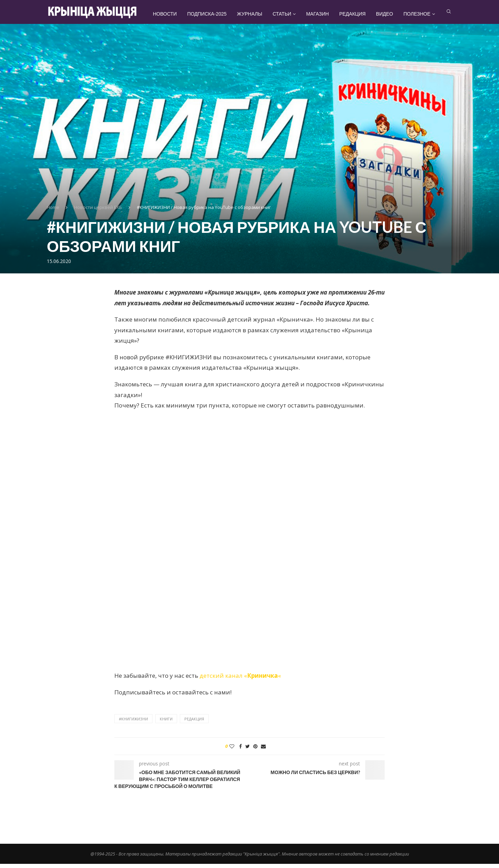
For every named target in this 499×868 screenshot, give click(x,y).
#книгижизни (133, 723)
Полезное (429, 14)
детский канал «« (240, 680)
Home (53, 211)
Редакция (365, 14)
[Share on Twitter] (248, 751)
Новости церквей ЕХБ (98, 211)
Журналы (262, 14)
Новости (177, 14)
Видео (397, 14)
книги (166, 723)
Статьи (294, 14)
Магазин (329, 14)
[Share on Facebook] (240, 751)
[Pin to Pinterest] (255, 751)
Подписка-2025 (219, 14)
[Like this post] (232, 751)
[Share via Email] (263, 751)
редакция (194, 723)
